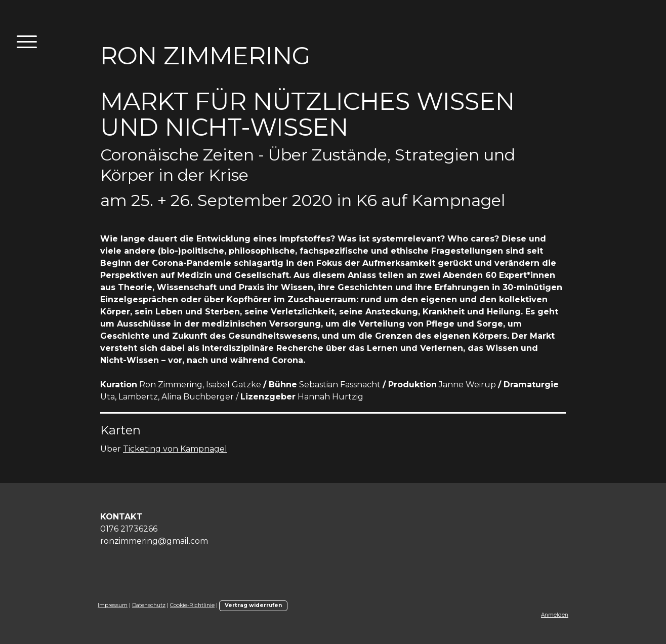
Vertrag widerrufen (253, 605)
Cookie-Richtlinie (192, 605)
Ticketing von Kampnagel (175, 449)
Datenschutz (149, 605)
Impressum (113, 605)
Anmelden (555, 615)
